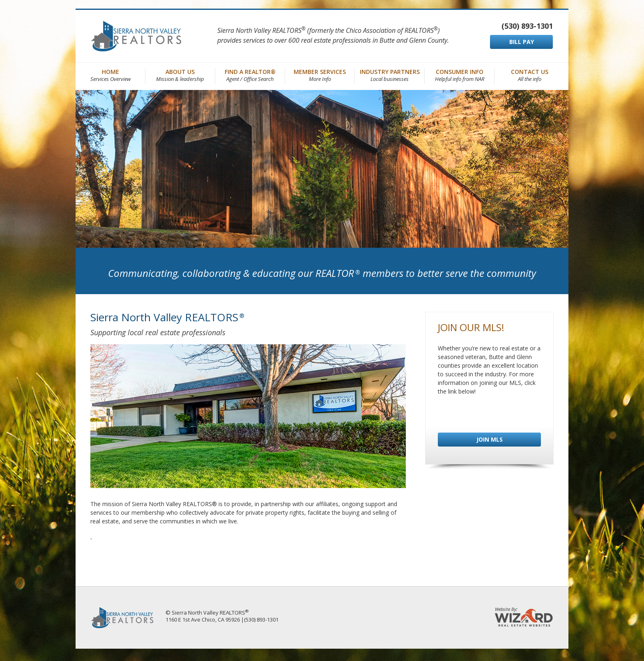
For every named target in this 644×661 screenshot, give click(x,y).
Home (110, 75)
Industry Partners (390, 75)
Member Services (320, 75)
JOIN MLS (490, 439)
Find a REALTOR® (250, 75)
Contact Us (530, 75)
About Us (180, 75)
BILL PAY (522, 42)
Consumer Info (460, 75)
